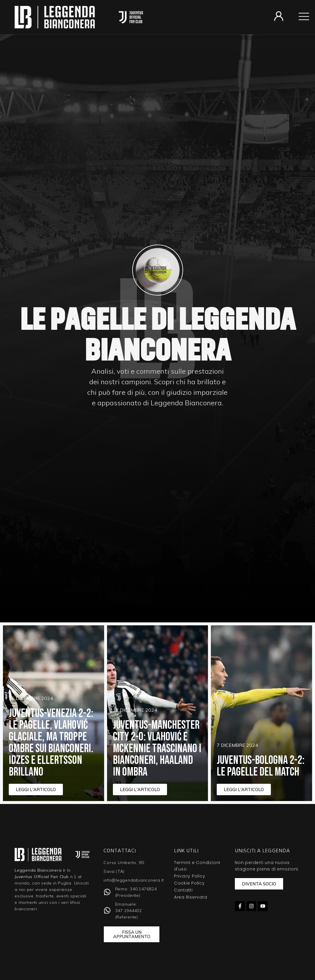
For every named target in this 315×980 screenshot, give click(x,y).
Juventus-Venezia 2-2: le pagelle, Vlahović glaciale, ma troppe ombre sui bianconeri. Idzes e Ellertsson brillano (51, 743)
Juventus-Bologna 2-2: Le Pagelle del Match (261, 766)
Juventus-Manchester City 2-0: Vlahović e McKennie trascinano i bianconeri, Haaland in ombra (157, 749)
